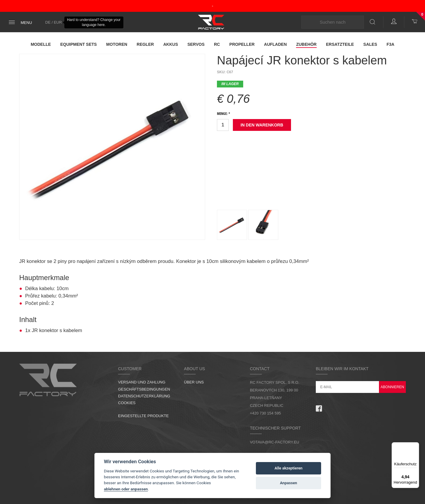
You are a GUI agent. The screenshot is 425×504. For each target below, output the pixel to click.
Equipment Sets (79, 44)
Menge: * (224, 114)
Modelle (41, 44)
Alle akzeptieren (288, 468)
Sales (370, 44)
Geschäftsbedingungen (144, 389)
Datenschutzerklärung (144, 396)
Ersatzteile (340, 44)
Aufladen (276, 44)
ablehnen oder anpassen (126, 489)
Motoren (117, 44)
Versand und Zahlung (142, 382)
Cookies (127, 403)
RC (217, 44)
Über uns (194, 382)
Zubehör (306, 44)
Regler (145, 44)
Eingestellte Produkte (143, 416)
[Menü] (416, 446)
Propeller (242, 44)
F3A (390, 44)
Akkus (171, 44)
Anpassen (289, 483)
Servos (196, 44)
